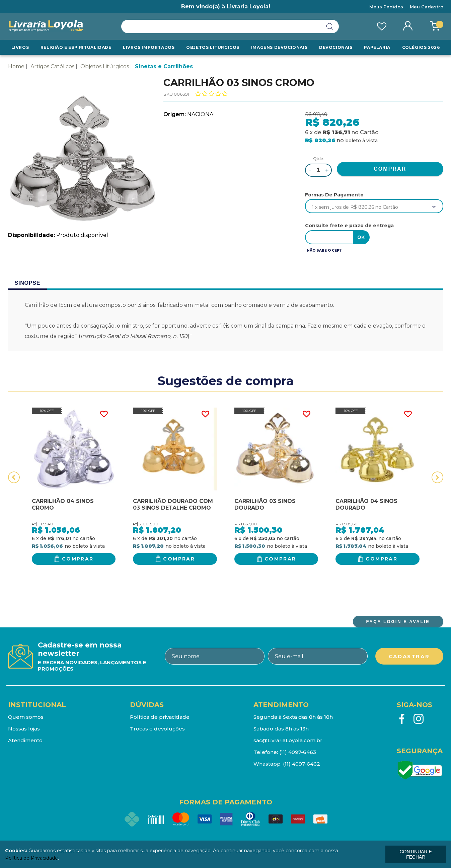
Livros (20, 47)
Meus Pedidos (386, 7)
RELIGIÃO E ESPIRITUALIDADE (76, 47)
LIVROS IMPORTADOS (149, 47)
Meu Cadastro (427, 7)
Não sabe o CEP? (324, 250)
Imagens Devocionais (279, 47)
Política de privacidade (160, 717)
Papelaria (377, 47)
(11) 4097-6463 (298, 752)
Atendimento (25, 740)
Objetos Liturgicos (213, 47)
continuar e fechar (416, 854)
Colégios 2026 (421, 47)
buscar (330, 26)
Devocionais (336, 47)
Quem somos (26, 717)
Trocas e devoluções (157, 729)
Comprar (78, 559)
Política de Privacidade (31, 858)
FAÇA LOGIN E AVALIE (398, 622)
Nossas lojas (24, 729)
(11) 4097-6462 (302, 764)
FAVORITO (104, 414)
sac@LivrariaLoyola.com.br (288, 740)
